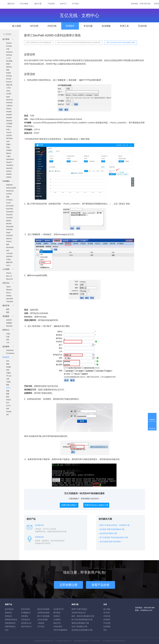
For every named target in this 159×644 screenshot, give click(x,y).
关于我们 (76, 4)
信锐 (8, 370)
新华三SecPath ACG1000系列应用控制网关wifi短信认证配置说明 (79, 42)
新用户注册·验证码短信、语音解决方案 (115, 525)
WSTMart (9, 138)
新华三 (8, 388)
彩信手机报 (25, 609)
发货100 (9, 320)
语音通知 (25, 616)
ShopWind (10, 165)
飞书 (8, 343)
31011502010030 (117, 641)
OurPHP (9, 194)
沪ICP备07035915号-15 (63, 641)
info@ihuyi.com (146, 610)
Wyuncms (10, 279)
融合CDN (57, 623)
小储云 (8, 156)
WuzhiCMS (10, 247)
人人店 (8, 58)
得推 (8, 70)
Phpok (8, 233)
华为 (8, 361)
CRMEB (9, 150)
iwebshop (9, 52)
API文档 (34, 26)
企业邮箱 (57, 620)
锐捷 (8, 391)
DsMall (9, 73)
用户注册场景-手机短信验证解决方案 (114, 538)
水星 (8, 379)
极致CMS (9, 262)
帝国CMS (9, 185)
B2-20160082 (95, 641)
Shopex (9, 109)
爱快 (8, 385)
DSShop (9, 76)
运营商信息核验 (43, 613)
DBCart (9, 153)
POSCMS (9, 236)
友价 (8, 250)
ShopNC (9, 112)
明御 (8, 364)
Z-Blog (8, 259)
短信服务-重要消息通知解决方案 (112, 529)
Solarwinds (10, 350)
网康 (8, 394)
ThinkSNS (10, 302)
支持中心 (63, 4)
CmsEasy (9, 200)
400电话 (57, 616)
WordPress (10, 191)
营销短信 (8, 616)
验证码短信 (9, 609)
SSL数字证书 (59, 609)
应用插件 (70, 26)
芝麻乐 (8, 144)
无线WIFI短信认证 (79, 613)
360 (7, 415)
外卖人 (8, 130)
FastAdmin (10, 212)
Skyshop (9, 121)
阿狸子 (8, 64)
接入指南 (17, 26)
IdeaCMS (9, 168)
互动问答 (142, 26)
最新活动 (11, 4)
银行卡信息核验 (43, 616)
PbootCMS (10, 227)
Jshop (8, 91)
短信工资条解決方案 (79, 626)
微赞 (8, 312)
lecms (8, 265)
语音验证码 (25, 620)
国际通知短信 (10, 623)
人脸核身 (41, 623)
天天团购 (9, 124)
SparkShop (10, 159)
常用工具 (124, 26)
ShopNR (9, 115)
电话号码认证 (26, 626)
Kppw (8, 97)
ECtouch (9, 82)
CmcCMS (9, 218)
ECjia (8, 147)
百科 (105, 630)
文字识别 (41, 626)
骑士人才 (9, 276)
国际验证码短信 (11, 620)
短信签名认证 (26, 623)
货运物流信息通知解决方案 (82, 630)
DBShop (9, 67)
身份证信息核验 (43, 609)
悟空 (8, 340)
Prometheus (10, 353)
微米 (8, 245)
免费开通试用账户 (69, 505)
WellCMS (9, 256)
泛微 (8, 337)
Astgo (8, 334)
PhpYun (9, 273)
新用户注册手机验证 (79, 609)
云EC (8, 141)
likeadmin (9, 326)
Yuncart (9, 133)
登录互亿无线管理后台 (52, 139)
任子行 (8, 406)
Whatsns (9, 290)
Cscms (9, 203)
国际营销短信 (10, 626)
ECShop (9, 46)
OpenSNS (10, 299)
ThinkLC (9, 242)
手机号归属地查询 (60, 630)
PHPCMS (9, 230)
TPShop (9, 127)
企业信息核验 (42, 620)
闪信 (7, 630)
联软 (8, 397)
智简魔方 (9, 323)
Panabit (9, 412)
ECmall (9, 79)
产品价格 (51, 4)
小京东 (8, 88)
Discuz (8, 293)
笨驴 (8, 409)
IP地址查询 (58, 626)
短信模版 (106, 26)
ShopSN (9, 118)
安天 (8, 403)
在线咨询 (152, 420)
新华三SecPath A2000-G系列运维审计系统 (121, 42)
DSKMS (9, 174)
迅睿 (8, 197)
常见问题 (88, 26)
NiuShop (9, 55)
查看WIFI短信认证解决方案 (96, 505)
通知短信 (8, 613)
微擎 (8, 309)
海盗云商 (9, 85)
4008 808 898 (145, 4)
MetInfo (9, 221)
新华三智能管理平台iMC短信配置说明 (39, 42)
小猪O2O (9, 106)
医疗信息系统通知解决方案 (82, 620)
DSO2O (9, 171)
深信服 (8, 367)
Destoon (9, 43)
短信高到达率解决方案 (108, 533)
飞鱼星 (8, 382)
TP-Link (9, 376)
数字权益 (57, 613)
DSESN (9, 177)
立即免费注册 (68, 585)
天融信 (8, 373)
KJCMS (9, 94)
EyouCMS (10, 209)
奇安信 (8, 400)
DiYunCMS (10, 206)
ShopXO (9, 162)
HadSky (9, 296)
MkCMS (9, 224)
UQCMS (9, 135)
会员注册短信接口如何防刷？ (111, 542)
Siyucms (9, 239)
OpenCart (9, 100)
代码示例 (52, 26)
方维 (8, 49)
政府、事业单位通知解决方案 (83, 616)
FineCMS (9, 215)
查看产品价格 (100, 585)
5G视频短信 (26, 613)
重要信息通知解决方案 (80, 623)
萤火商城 (9, 61)
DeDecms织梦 (11, 188)
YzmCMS (9, 253)
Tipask (8, 287)
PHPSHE (9, 103)
